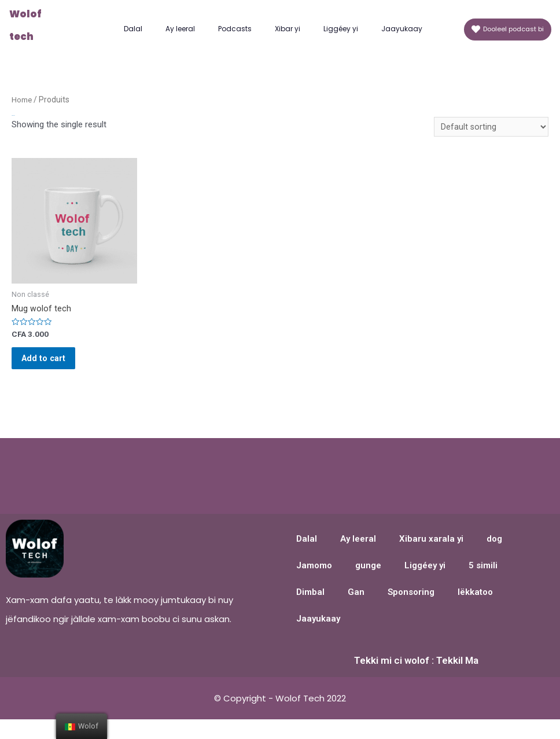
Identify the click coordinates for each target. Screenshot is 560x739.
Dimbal (310, 602)
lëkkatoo (475, 602)
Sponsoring (411, 602)
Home (22, 100)
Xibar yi (288, 29)
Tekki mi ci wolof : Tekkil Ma (416, 670)
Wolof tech (37, 26)
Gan (356, 602)
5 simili (483, 576)
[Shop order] (491, 128)
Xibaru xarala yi (431, 549)
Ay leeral (180, 29)
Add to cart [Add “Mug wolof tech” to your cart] (52, 365)
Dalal (133, 29)
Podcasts (235, 29)
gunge (368, 576)
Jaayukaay (402, 29)
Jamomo (314, 576)
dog (494, 549)
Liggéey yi (341, 29)
